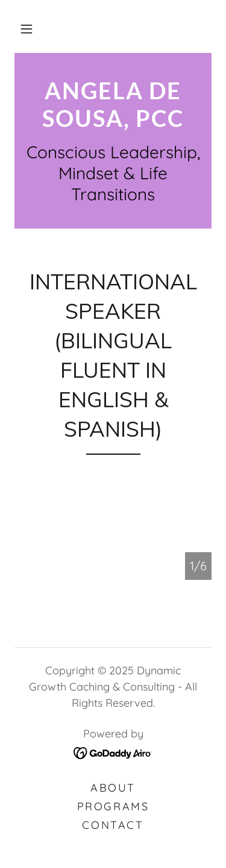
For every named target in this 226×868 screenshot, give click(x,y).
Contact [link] (113, 825)
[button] (27, 29)
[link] (113, 104)
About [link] (113, 788)
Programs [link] (113, 806)
